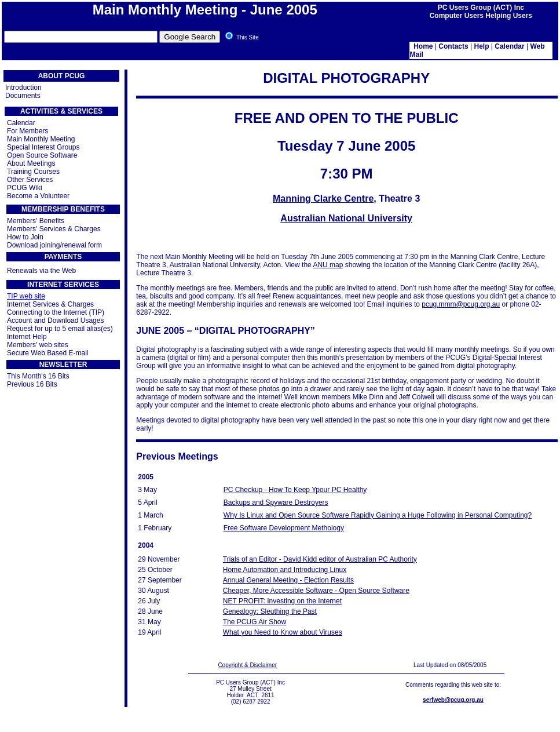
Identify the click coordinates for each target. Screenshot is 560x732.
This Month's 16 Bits (38, 376)
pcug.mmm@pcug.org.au (461, 304)
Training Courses (33, 172)
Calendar (21, 123)
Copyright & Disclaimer (247, 665)
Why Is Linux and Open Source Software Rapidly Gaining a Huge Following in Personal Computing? (378, 515)
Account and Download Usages (55, 321)
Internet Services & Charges (50, 304)
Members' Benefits (36, 221)
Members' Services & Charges (54, 229)
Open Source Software (42, 155)
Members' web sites (38, 345)
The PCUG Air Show (255, 622)
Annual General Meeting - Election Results (288, 580)
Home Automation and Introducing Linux (285, 570)
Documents (23, 96)
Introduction (23, 88)
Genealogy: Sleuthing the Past (270, 611)
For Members (28, 131)
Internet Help (27, 337)
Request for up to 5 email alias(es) (60, 329)
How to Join (25, 237)
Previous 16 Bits (32, 384)
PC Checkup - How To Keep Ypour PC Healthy (295, 490)
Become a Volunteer (38, 196)
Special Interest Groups (43, 147)
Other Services (30, 180)
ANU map (328, 265)
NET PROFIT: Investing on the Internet (282, 601)
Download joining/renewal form (54, 245)
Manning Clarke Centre (323, 199)
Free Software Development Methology (284, 528)
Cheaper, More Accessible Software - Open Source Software (316, 591)
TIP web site (26, 296)
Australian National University (346, 218)
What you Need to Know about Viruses (283, 632)
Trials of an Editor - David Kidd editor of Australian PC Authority (320, 559)
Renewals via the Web (41, 271)
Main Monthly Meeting (41, 139)
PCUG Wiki (25, 188)
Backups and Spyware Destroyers (276, 502)
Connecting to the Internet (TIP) (56, 312)
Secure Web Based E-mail (48, 353)
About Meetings (31, 163)
